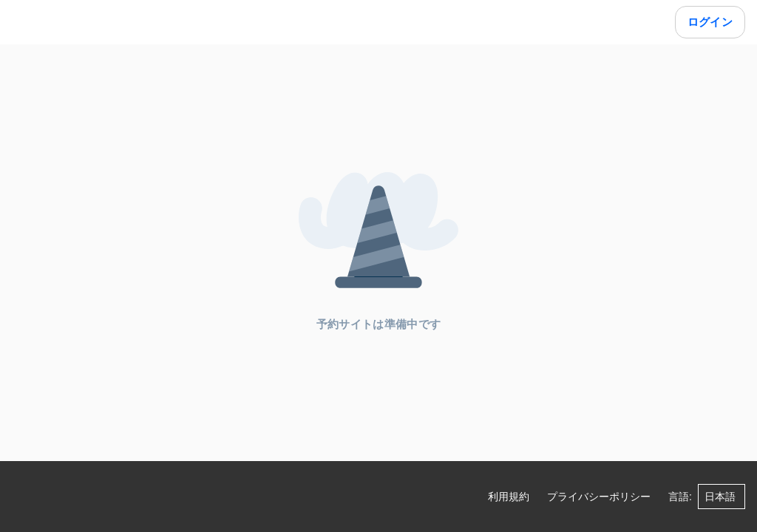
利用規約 (509, 497)
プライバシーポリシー (599, 497)
